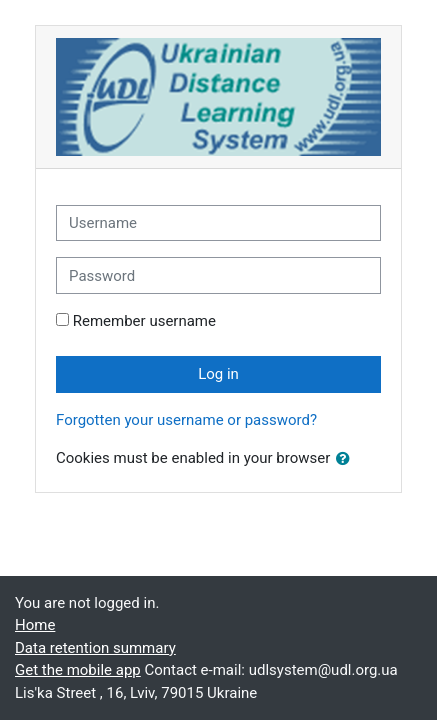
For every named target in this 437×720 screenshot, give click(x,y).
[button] (347, 459)
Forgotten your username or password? (186, 420)
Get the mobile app (78, 670)
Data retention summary (95, 648)
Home (35, 625)
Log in (218, 374)
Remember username (144, 321)
